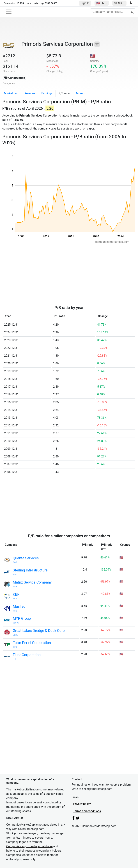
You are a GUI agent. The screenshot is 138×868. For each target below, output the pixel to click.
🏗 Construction (14, 78)
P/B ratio (64, 93)
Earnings (47, 93)
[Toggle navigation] (9, 12)
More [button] (79, 93)
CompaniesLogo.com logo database (29, 846)
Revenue (30, 93)
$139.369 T (51, 3)
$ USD (118, 3)
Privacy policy (82, 804)
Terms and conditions (87, 811)
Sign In (85, 3)
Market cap (11, 93)
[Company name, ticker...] (113, 12)
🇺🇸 (101, 3)
